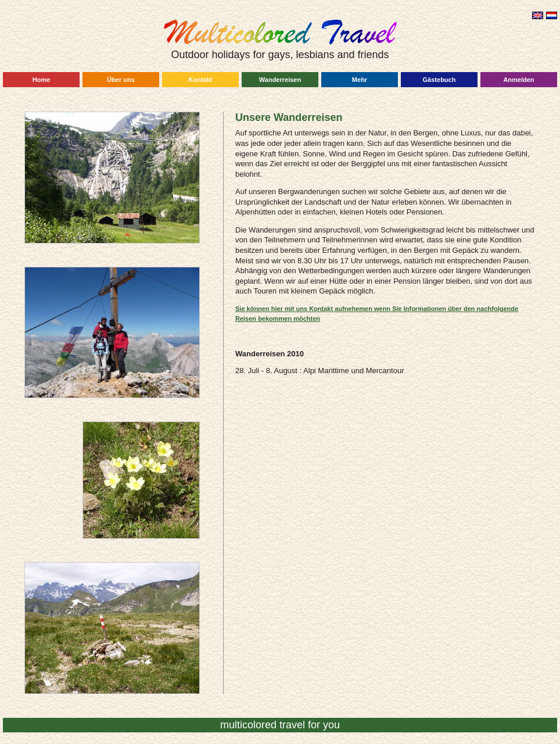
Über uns (121, 80)
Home (42, 80)
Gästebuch (439, 80)
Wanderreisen (280, 80)
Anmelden (518, 80)
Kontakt (201, 80)
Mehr (360, 80)
